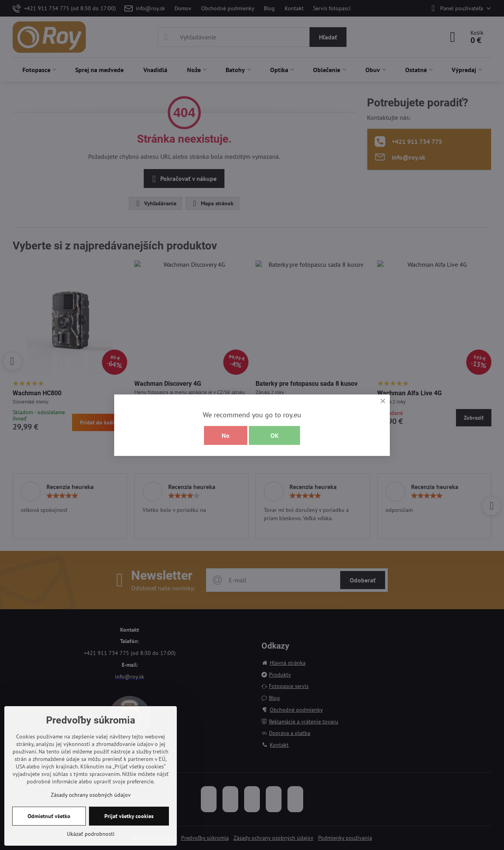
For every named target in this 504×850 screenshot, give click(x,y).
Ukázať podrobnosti (91, 834)
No (226, 435)
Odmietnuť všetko (49, 816)
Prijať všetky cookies (129, 816)
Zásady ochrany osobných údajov (91, 795)
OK (275, 435)
